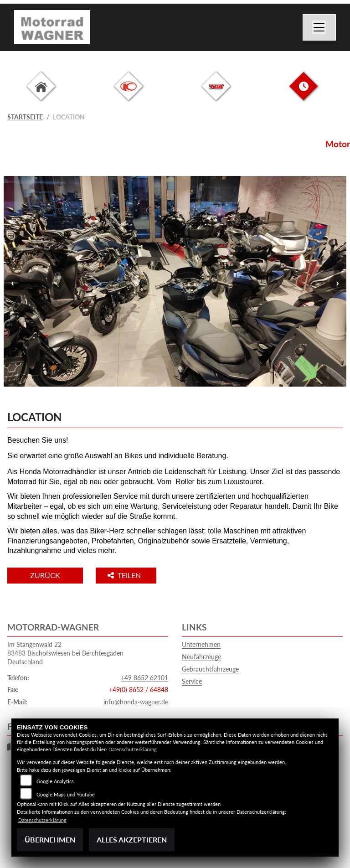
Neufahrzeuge (201, 657)
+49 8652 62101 (144, 678)
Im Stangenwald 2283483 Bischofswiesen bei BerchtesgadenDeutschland (65, 653)
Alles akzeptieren (132, 840)
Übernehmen (50, 840)
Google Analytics (55, 781)
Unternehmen (201, 644)
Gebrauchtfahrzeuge (210, 669)
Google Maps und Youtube (66, 794)
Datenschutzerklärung (133, 749)
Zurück (45, 575)
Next (337, 282)
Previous (13, 282)
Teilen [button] (125, 575)
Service (192, 681)
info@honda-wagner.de (136, 702)
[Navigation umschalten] (319, 27)
